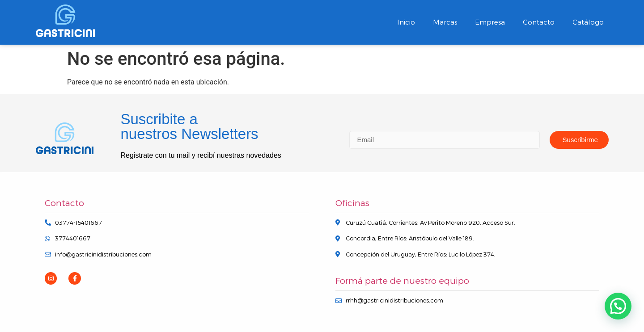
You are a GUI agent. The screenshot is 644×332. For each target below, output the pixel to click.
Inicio (406, 22)
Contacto (539, 22)
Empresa (490, 22)
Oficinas (352, 203)
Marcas (445, 22)
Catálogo (588, 22)
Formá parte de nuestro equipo (402, 281)
